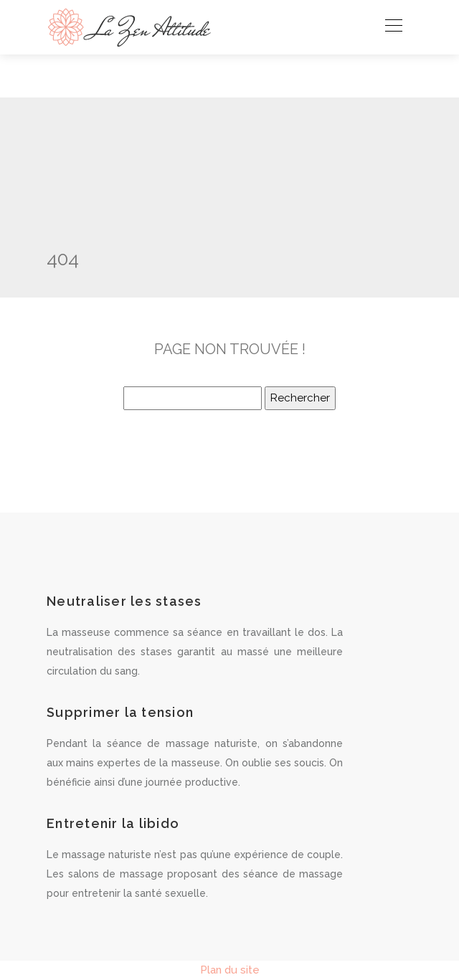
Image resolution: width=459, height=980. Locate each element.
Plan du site (230, 970)
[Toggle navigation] (393, 27)
